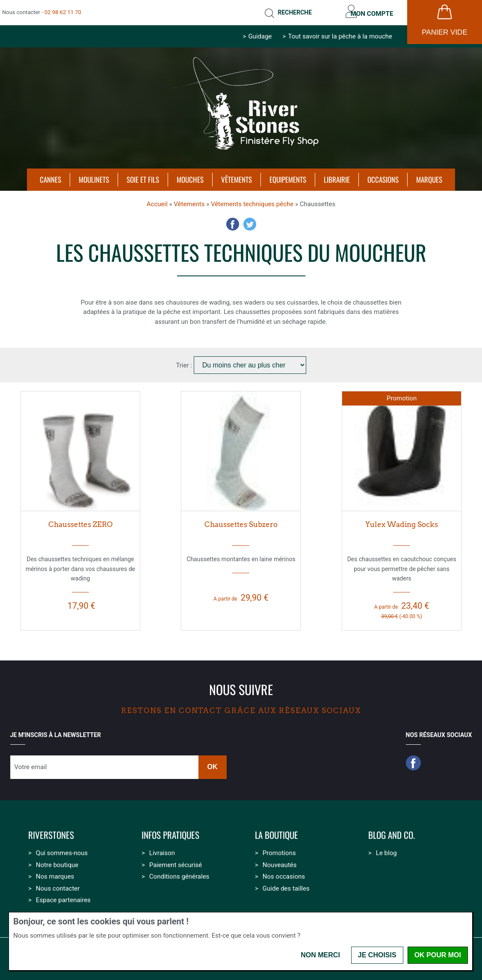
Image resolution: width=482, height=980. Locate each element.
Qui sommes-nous (62, 850)
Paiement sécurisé (176, 862)
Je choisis (377, 955)
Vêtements (189, 201)
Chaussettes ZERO (80, 522)
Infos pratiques (170, 833)
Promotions (279, 850)
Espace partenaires (63, 897)
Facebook (233, 222)
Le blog (386, 850)
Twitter (250, 222)
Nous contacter (58, 886)
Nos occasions (284, 874)
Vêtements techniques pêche (252, 201)
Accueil (157, 201)
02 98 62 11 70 (63, 11)
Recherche (289, 11)
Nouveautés (280, 862)
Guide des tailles (286, 886)
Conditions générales (179, 874)
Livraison (162, 850)
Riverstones (51, 833)
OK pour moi (438, 955)
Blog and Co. (392, 833)
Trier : (185, 363)
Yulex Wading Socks (402, 522)
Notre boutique (57, 862)
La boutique (276, 833)
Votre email (31, 764)
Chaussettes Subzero (241, 522)
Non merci (320, 955)
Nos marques (55, 874)
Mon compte (370, 11)
